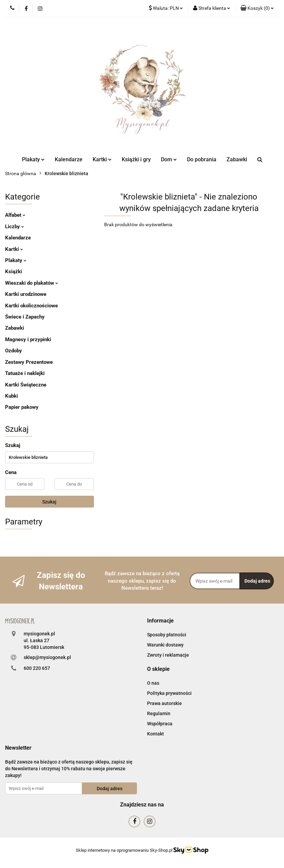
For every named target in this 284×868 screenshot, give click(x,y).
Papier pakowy (22, 407)
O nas (153, 683)
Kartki (102, 159)
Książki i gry (136, 159)
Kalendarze (69, 159)
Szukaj (49, 502)
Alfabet (15, 215)
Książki (14, 272)
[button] (257, 8)
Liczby (15, 227)
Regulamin (159, 713)
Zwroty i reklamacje (168, 655)
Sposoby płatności (167, 635)
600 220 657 (37, 668)
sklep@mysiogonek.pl (47, 657)
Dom (169, 159)
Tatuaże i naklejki (25, 373)
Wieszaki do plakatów (32, 283)
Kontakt (156, 734)
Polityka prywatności (169, 693)
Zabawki (237, 159)
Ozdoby (14, 351)
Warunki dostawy (165, 645)
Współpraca (160, 724)
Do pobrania (202, 159)
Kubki (11, 396)
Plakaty (33, 159)
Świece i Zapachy (25, 317)
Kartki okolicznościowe (31, 306)
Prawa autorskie (164, 703)
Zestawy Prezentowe (29, 362)
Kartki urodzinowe (26, 294)
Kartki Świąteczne (26, 385)
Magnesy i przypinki (28, 339)
